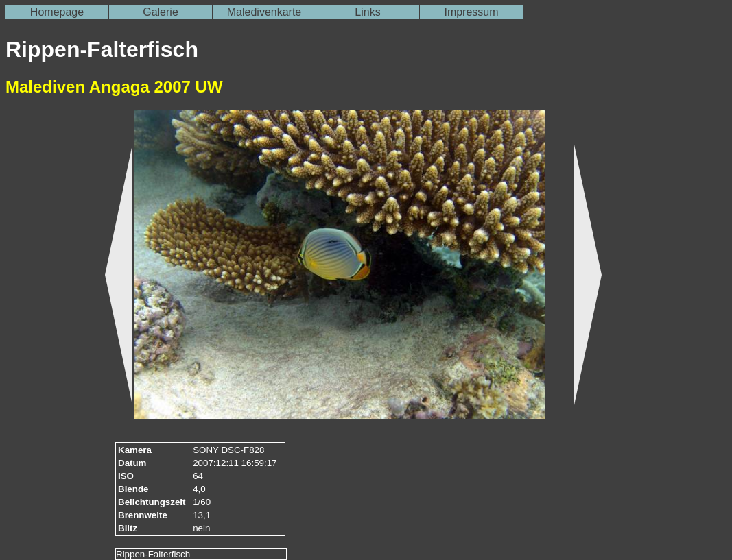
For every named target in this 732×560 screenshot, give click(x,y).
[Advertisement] (47, 323)
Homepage (57, 12)
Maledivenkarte (264, 12)
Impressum (471, 12)
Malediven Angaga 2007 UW (114, 87)
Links (367, 12)
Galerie (161, 12)
